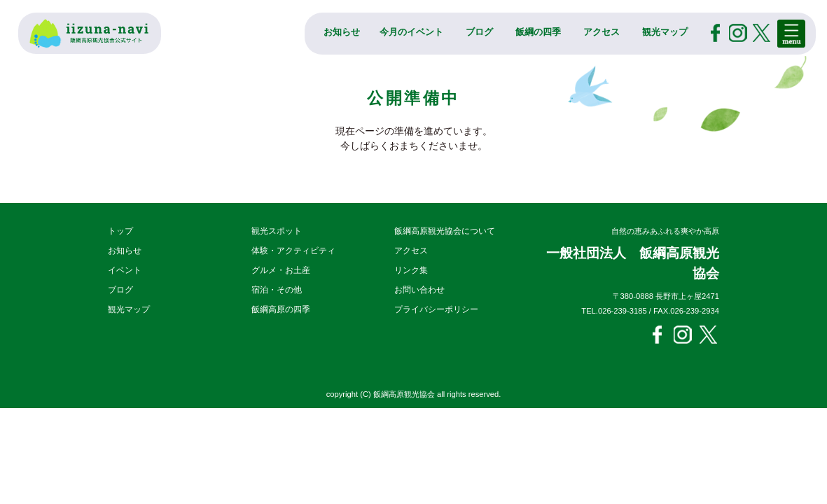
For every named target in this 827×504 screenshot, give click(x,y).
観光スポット (277, 231)
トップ (120, 231)
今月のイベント (411, 32)
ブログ (479, 32)
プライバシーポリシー (436, 309)
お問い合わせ (419, 290)
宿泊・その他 (277, 290)
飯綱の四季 (538, 32)
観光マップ (665, 32)
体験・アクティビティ (293, 251)
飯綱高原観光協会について (445, 231)
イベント (125, 270)
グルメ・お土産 (281, 270)
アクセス (602, 32)
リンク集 (411, 270)
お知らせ (342, 32)
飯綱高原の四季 (281, 309)
